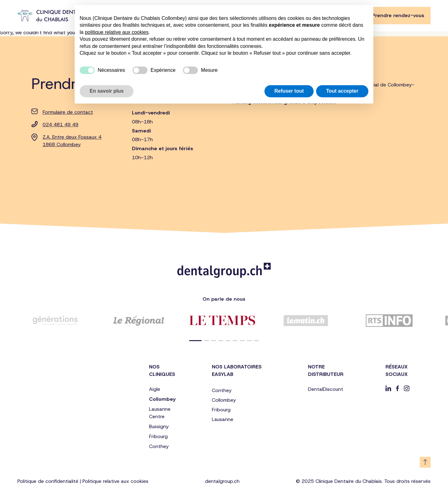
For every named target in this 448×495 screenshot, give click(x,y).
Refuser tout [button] (289, 91)
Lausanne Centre (160, 413)
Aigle (155, 389)
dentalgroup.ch (222, 481)
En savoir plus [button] (107, 91)
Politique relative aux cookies (115, 481)
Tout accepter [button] (342, 91)
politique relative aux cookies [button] (117, 32)
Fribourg (158, 436)
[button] (195, 341)
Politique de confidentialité (48, 481)
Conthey (159, 446)
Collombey (162, 399)
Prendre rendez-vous (398, 15)
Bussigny (159, 426)
